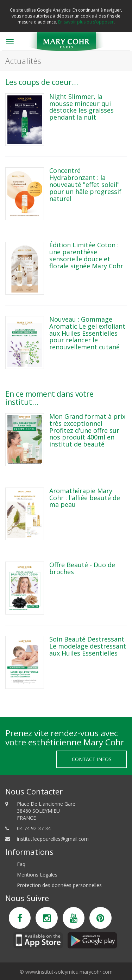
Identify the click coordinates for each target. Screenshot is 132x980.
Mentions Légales (37, 875)
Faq (21, 864)
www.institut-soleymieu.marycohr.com (69, 972)
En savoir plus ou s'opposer (86, 22)
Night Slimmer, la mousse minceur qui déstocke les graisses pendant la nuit (81, 107)
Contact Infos (92, 759)
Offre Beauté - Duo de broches (82, 568)
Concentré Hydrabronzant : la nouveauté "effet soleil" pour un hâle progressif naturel (85, 184)
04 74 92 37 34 (34, 828)
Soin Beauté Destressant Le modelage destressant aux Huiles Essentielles (88, 646)
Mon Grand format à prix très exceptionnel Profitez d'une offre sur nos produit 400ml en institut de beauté (87, 430)
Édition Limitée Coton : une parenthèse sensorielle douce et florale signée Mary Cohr (86, 255)
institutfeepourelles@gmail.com (53, 839)
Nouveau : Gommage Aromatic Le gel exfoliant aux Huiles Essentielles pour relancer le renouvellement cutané (87, 333)
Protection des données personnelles (59, 885)
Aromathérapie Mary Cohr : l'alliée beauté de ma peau (85, 498)
